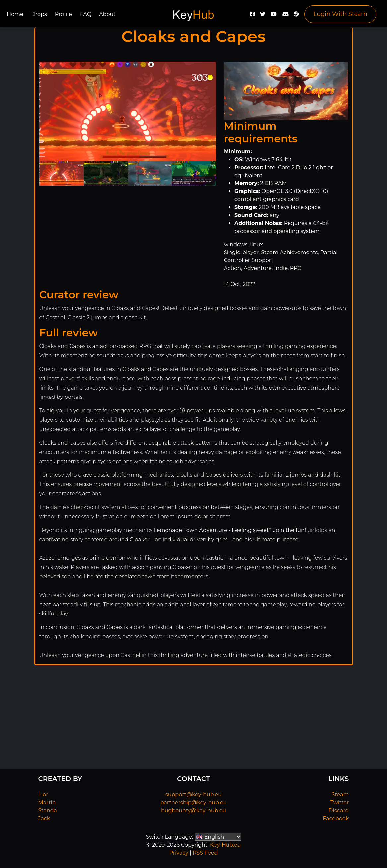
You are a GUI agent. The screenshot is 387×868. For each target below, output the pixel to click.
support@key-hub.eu (193, 795)
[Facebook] (252, 16)
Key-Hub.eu (225, 845)
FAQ (86, 14)
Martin (47, 802)
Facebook (336, 818)
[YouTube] (274, 16)
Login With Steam (340, 14)
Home (15, 14)
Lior (43, 795)
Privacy (179, 853)
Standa (48, 810)
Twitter (339, 802)
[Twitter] (263, 16)
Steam (340, 795)
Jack (44, 818)
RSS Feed (205, 853)
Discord (338, 810)
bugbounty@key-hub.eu (193, 810)
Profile (64, 14)
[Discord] (285, 16)
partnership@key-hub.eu (194, 802)
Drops (39, 14)
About (107, 14)
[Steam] (296, 16)
